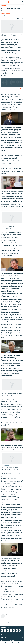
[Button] (20, 19)
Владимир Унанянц (5, 13)
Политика (4, 6)
